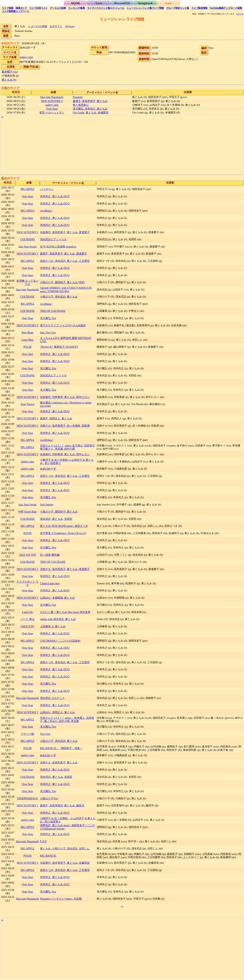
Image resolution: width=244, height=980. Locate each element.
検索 (8, 8)
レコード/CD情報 (38, 26)
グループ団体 (178, 8)
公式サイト (56, 26)
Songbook (145, 3)
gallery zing (26, 57)
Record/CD (122, 3)
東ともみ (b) (9, 80)
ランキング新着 (77, 8)
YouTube (226, 8)
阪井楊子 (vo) (10, 72)
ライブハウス (106, 8)
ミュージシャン (145, 8)
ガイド (21, 8)
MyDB (75, 3)
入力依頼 (58, 8)
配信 (199, 8)
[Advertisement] (115, 146)
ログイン (240, 14)
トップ (16, 11)
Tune (99, 3)
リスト (39, 8)
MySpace (70, 26)
